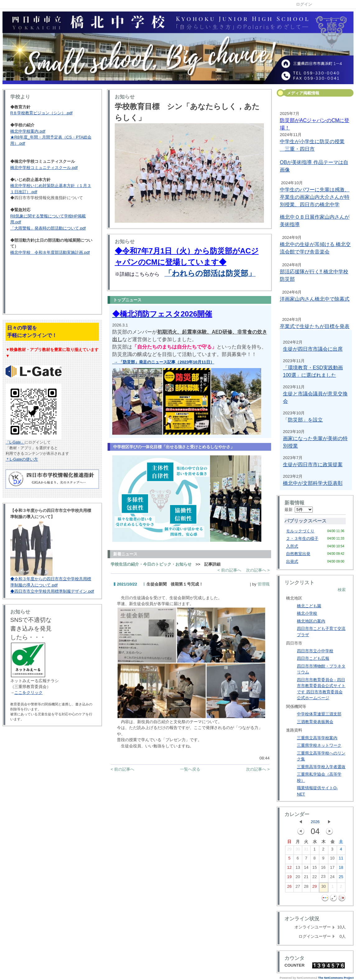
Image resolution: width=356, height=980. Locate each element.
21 (306, 878)
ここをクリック (28, 693)
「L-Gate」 (15, 442)
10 (332, 859)
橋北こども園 (309, 606)
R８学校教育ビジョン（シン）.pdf (41, 113)
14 (306, 869)
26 (289, 888)
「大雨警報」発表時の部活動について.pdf (48, 228)
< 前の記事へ (229, 570)
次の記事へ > (258, 570)
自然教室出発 (298, 554)
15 (314, 869)
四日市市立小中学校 (315, 651)
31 (306, 850)
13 (298, 869)
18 (341, 869)
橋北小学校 (307, 613)
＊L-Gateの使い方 (22, 459)
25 (341, 878)
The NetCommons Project (336, 978)
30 (298, 850)
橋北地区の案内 (311, 621)
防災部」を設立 (305, 420)
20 (298, 878)
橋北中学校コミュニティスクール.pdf (44, 168)
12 (289, 869)
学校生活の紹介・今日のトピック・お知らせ (151, 564)
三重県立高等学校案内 (317, 738)
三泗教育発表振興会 (315, 722)
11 (341, 859)
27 (298, 888)
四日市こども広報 (313, 658)
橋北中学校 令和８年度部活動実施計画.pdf (50, 252)
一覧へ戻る (190, 769)
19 (289, 878)
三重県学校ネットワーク (319, 745)
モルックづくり (300, 531)
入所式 (292, 546)
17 (332, 869)
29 (289, 850)
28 (306, 888)
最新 (299, 510)
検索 (342, 590)
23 (323, 878)
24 (332, 878)
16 (323, 869)
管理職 (264, 584)
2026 (315, 822)
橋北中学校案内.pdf (28, 131)
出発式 (292, 561)
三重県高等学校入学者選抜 (321, 767)
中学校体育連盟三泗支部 (319, 714)
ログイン (304, 4)
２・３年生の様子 (302, 538)
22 (314, 878)
